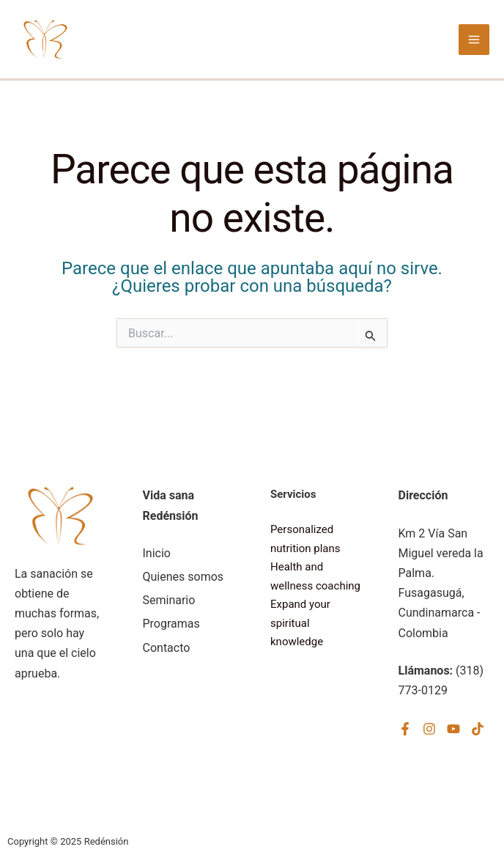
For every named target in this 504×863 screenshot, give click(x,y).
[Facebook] (405, 729)
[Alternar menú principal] (474, 40)
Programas (171, 624)
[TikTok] (478, 729)
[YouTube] (453, 729)
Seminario (169, 600)
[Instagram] (429, 729)
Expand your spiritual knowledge (300, 623)
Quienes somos (184, 577)
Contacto (167, 648)
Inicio (157, 553)
